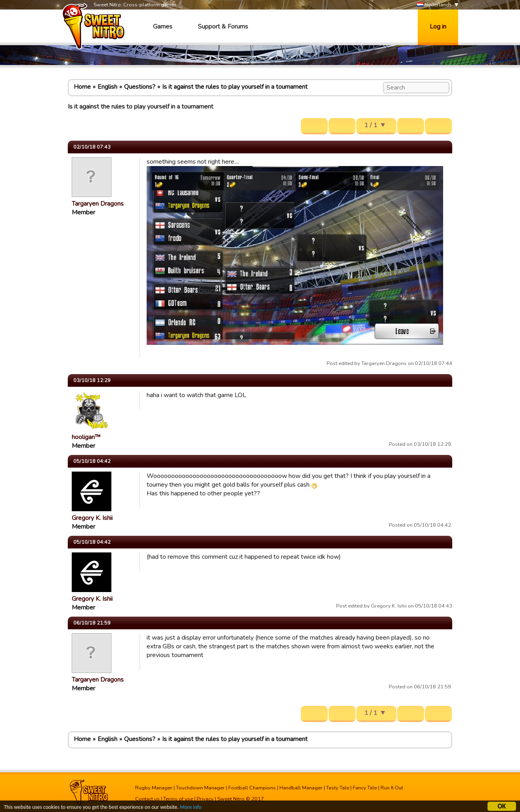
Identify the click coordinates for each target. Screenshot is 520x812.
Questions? (140, 87)
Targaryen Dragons (98, 204)
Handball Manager (301, 788)
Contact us (147, 799)
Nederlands (434, 5)
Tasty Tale (338, 788)
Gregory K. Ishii (92, 518)
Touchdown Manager (200, 788)
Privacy (205, 799)
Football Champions (252, 788)
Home (82, 87)
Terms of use (178, 799)
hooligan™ (86, 437)
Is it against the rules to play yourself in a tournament (235, 87)
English (107, 87)
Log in (438, 27)
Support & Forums (223, 27)
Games (163, 27)
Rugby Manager (154, 788)
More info (191, 808)
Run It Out (392, 788)
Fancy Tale (365, 788)
